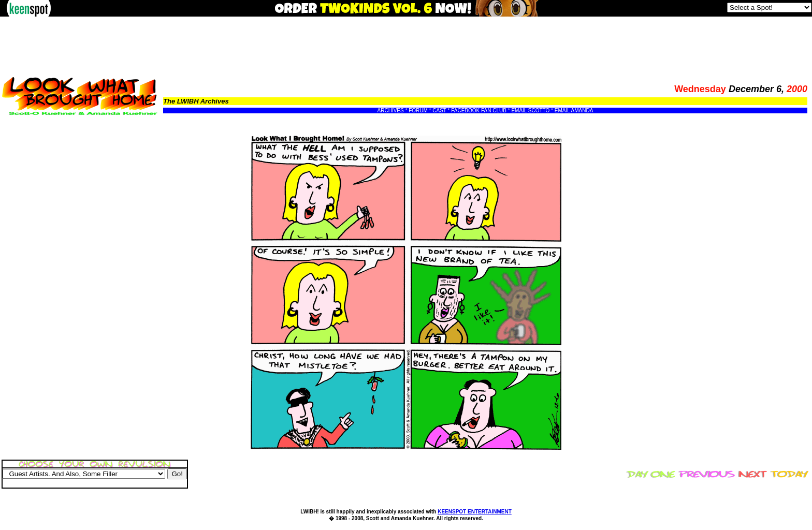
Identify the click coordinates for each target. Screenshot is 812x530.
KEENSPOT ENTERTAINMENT (475, 512)
